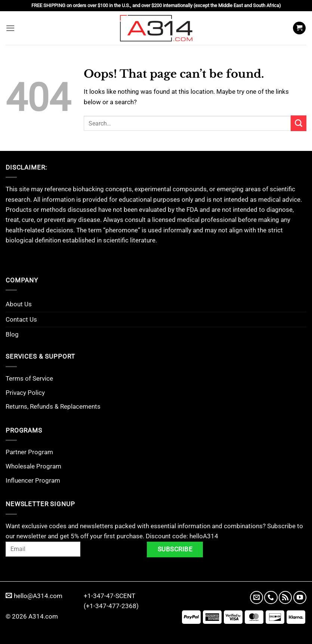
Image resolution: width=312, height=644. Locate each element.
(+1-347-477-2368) (111, 606)
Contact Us (21, 319)
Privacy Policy (25, 393)
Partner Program (29, 452)
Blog (12, 334)
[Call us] (271, 597)
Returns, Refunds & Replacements (53, 406)
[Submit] (299, 123)
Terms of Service (29, 378)
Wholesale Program (33, 466)
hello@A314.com (34, 596)
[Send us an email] (257, 597)
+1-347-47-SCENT (109, 596)
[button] (10, 28)
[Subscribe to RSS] (285, 597)
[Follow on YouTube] (300, 597)
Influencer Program (33, 480)
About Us (19, 304)
